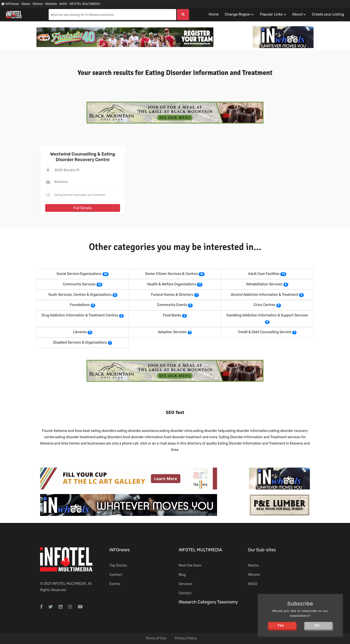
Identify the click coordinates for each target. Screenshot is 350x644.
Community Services (79, 284)
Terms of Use (156, 638)
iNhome (38, 4)
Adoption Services (172, 332)
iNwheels (51, 4)
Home (214, 14)
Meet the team (190, 566)
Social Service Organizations (79, 274)
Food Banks (172, 315)
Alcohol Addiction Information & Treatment (264, 295)
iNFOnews (10, 4)
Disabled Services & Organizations (80, 343)
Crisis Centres (264, 305)
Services (185, 584)
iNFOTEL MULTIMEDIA (85, 4)
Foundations (80, 305)
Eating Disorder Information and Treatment (80, 195)
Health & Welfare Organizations (172, 284)
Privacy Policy (186, 638)
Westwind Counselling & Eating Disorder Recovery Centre (83, 157)
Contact (116, 575)
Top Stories (118, 566)
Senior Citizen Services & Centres (171, 274)
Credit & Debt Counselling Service (265, 332)
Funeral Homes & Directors (172, 295)
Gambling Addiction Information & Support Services (267, 315)
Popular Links (271, 14)
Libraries (80, 332)
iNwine (26, 4)
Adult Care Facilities (264, 274)
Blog (182, 575)
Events (115, 584)
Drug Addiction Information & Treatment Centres (80, 315)
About (297, 14)
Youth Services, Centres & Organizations (80, 295)
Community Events (172, 305)
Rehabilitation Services (264, 284)
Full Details (83, 208)
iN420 (63, 4)
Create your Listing (328, 14)
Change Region (237, 14)
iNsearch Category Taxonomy (208, 602)
